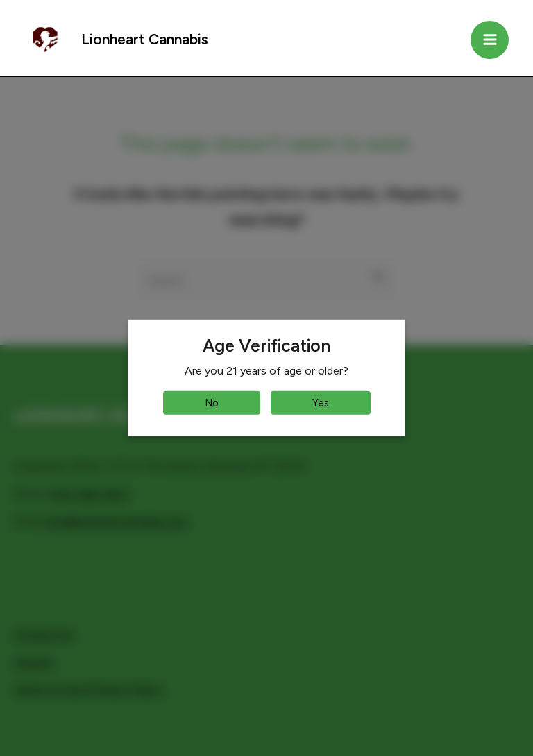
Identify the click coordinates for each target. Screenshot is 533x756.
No (212, 403)
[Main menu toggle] (490, 40)
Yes (321, 403)
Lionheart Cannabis (145, 39)
